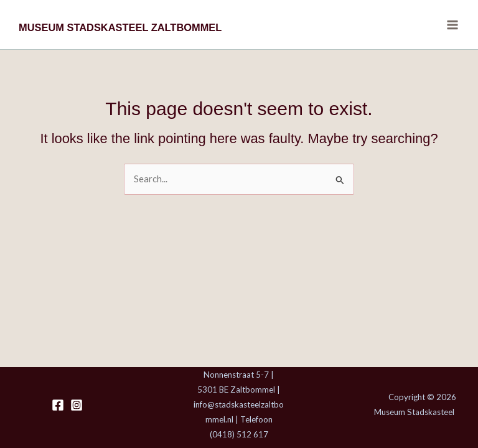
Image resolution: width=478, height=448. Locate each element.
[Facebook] (58, 405)
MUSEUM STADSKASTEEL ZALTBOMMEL (120, 27)
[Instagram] (77, 405)
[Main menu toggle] (452, 25)
